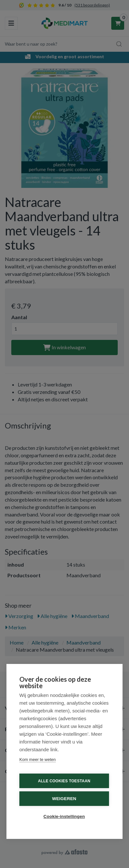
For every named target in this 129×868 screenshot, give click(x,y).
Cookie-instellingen (64, 816)
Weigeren (64, 799)
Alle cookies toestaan (64, 781)
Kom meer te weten (38, 759)
